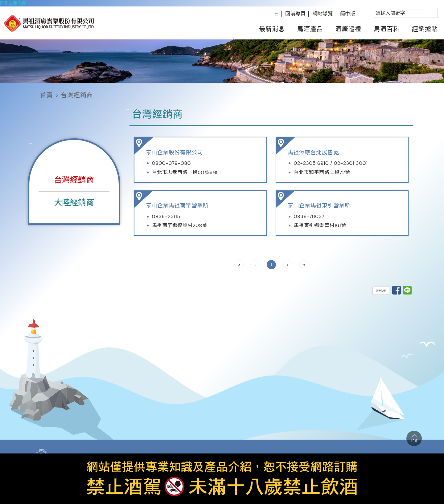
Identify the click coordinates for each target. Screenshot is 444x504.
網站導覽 (323, 14)
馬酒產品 (310, 29)
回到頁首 (414, 438)
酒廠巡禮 (348, 29)
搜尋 (374, 8)
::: (276, 14)
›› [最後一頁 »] (304, 264)
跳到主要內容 (13, 3)
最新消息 (272, 29)
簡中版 (348, 14)
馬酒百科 (387, 29)
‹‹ (239, 264)
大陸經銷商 (74, 202)
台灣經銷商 (74, 180)
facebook (366, 14)
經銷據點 (425, 29)
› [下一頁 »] (287, 264)
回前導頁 (295, 14)
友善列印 (381, 291)
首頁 (47, 95)
